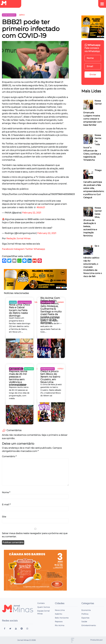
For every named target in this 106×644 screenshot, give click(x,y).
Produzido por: (97, 640)
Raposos (59, 622)
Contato (41, 603)
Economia (86, 610)
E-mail (6, 505)
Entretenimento (89, 625)
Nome (6, 492)
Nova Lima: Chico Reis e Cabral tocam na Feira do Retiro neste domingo (19, 310)
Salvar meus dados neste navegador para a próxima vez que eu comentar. (35, 535)
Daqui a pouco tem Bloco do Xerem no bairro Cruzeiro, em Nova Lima (50, 377)
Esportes (85, 618)
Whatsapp (40, 249)
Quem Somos (44, 607)
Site (4, 517)
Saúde (84, 622)
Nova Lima (60, 610)
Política (85, 614)
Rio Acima (60, 625)
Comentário (9, 456)
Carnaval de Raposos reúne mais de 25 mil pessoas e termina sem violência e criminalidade (18, 377)
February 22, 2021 (32, 213)
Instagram (19, 249)
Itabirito (59, 614)
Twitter (29, 249)
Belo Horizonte (62, 618)
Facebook (7, 249)
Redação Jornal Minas (18, 238)
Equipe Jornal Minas (43, 612)
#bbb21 (41, 207)
